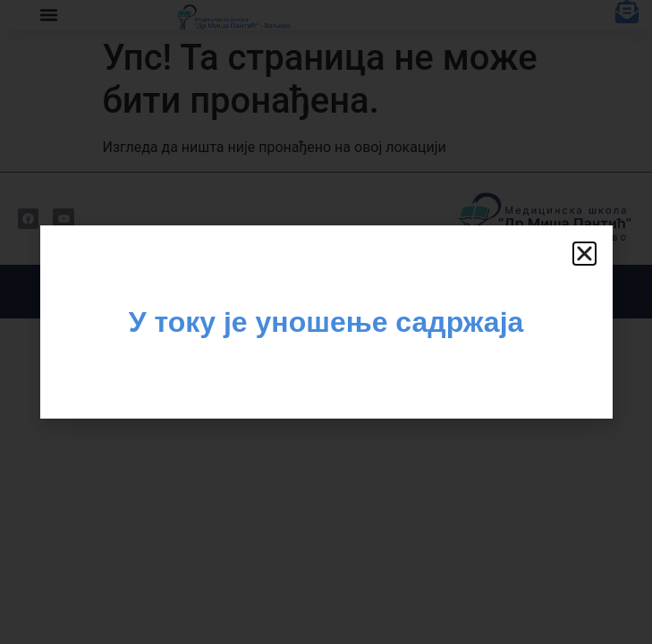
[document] (326, 322)
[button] (584, 254)
